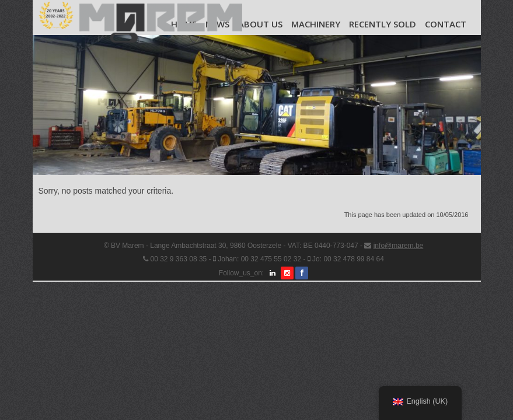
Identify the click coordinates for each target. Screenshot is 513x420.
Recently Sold (383, 24)
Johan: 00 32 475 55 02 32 (259, 259)
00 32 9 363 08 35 (178, 259)
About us (260, 24)
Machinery (316, 24)
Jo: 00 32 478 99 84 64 (348, 259)
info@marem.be (399, 246)
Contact (446, 24)
